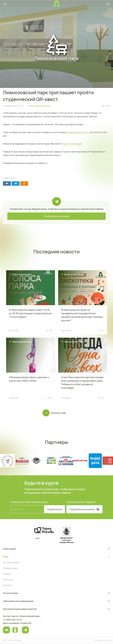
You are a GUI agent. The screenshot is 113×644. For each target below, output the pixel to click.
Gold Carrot (109, 640)
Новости (7, 574)
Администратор (42, 106)
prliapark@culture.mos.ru (78, 132)
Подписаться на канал (57, 216)
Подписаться (55, 509)
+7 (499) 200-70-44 (12, 620)
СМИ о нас (8, 580)
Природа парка (10, 568)
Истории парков (11, 562)
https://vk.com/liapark (72, 144)
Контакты (7, 585)
